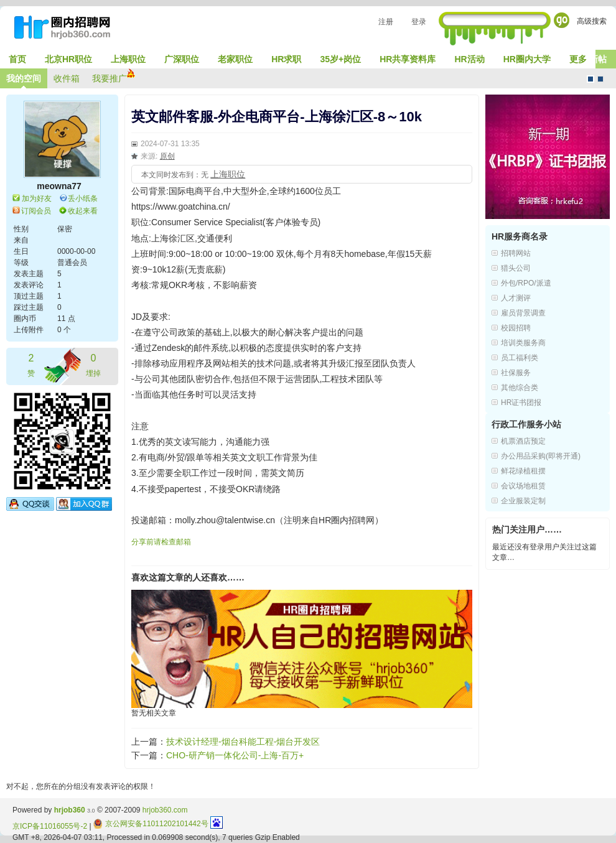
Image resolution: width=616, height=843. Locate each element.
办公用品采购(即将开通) (541, 456)
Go (562, 20)
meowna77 (59, 186)
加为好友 (37, 198)
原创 (167, 156)
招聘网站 (516, 253)
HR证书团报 (521, 403)
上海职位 (128, 59)
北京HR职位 (68, 59)
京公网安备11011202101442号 (151, 824)
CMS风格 (600, 79)
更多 (578, 59)
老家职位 (235, 59)
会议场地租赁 (523, 486)
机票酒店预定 (523, 441)
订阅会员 (36, 211)
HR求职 (286, 59)
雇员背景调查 (523, 313)
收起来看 (83, 211)
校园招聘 (516, 328)
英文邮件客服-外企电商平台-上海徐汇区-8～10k (277, 117)
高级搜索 (592, 21)
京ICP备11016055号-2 (50, 826)
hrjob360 (70, 810)
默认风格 (590, 79)
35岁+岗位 (340, 59)
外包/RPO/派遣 (526, 283)
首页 (17, 59)
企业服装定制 (523, 501)
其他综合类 (520, 388)
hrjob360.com (165, 810)
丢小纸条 (83, 198)
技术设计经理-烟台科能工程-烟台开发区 (243, 742)
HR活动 (469, 59)
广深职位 (182, 59)
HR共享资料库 (408, 59)
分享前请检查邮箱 (161, 542)
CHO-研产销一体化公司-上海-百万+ (235, 755)
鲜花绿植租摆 (523, 471)
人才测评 (516, 298)
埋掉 (93, 364)
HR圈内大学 (527, 59)
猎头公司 (516, 268)
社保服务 (516, 373)
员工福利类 (520, 358)
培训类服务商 (523, 343)
